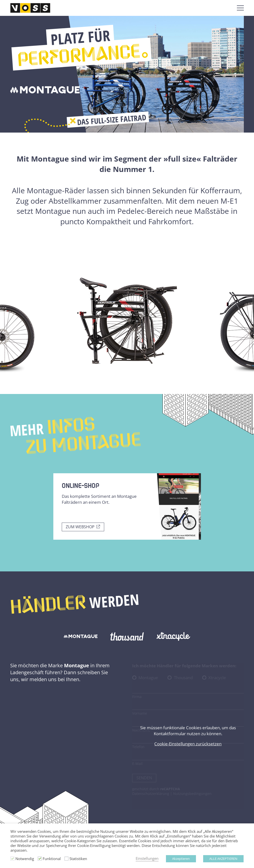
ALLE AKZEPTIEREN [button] (223, 859)
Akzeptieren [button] (181, 859)
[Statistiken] (66, 859)
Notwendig (25, 859)
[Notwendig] (12, 859)
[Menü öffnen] (240, 8)
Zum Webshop (80, 527)
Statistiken (78, 859)
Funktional (52, 859)
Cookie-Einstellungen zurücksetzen (188, 744)
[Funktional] (40, 859)
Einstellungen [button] (147, 858)
